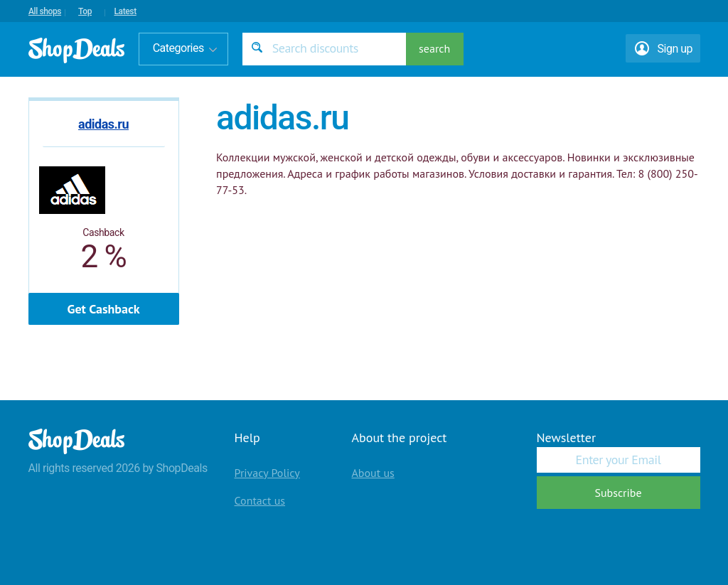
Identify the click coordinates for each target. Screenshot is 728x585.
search (434, 48)
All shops (45, 11)
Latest (125, 11)
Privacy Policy (267, 473)
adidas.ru (103, 124)
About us (373, 473)
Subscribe (618, 493)
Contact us (260, 500)
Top (85, 11)
